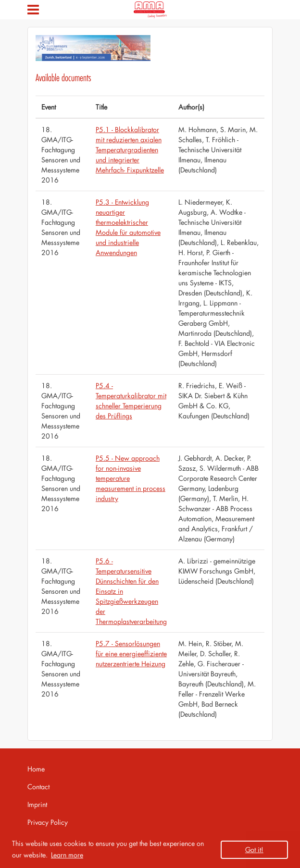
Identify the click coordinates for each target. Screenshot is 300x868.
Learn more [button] (67, 855)
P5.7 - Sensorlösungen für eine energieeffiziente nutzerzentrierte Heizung (131, 654)
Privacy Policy (48, 822)
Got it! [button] (254, 850)
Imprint (37, 804)
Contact (38, 787)
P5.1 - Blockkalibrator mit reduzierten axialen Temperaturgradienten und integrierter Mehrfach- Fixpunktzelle (130, 150)
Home (36, 769)
